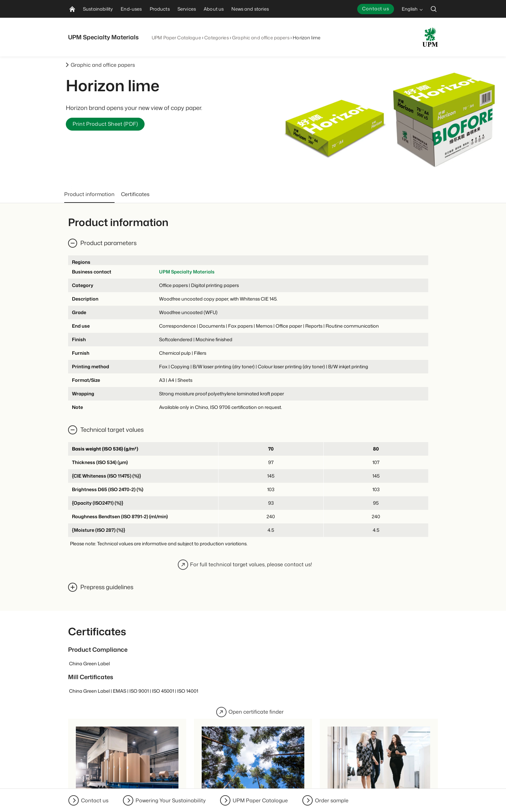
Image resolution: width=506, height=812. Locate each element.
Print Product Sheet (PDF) (105, 124)
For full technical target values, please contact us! (245, 565)
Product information (89, 194)
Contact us (376, 9)
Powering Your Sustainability (171, 800)
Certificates (135, 194)
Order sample (332, 800)
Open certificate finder (250, 712)
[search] (434, 9)
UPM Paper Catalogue (176, 38)
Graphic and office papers (261, 38)
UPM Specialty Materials (187, 272)
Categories (216, 38)
